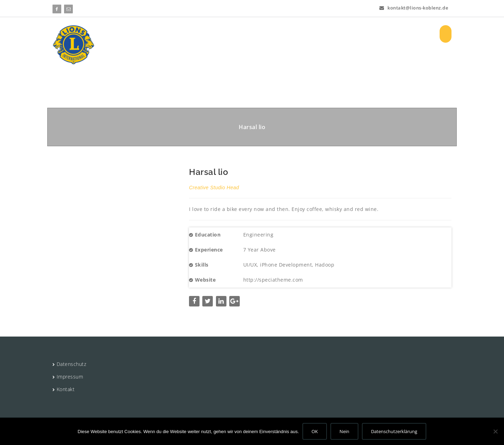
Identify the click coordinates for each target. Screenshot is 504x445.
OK (315, 431)
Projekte (242, 34)
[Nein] (495, 431)
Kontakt (66, 389)
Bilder (352, 34)
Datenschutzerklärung (394, 431)
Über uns (205, 34)
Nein (344, 431)
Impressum (70, 377)
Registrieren (412, 34)
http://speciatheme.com (273, 280)
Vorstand (320, 34)
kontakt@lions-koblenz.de (414, 7)
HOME (172, 34)
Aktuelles (281, 34)
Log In (378, 34)
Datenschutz (72, 364)
